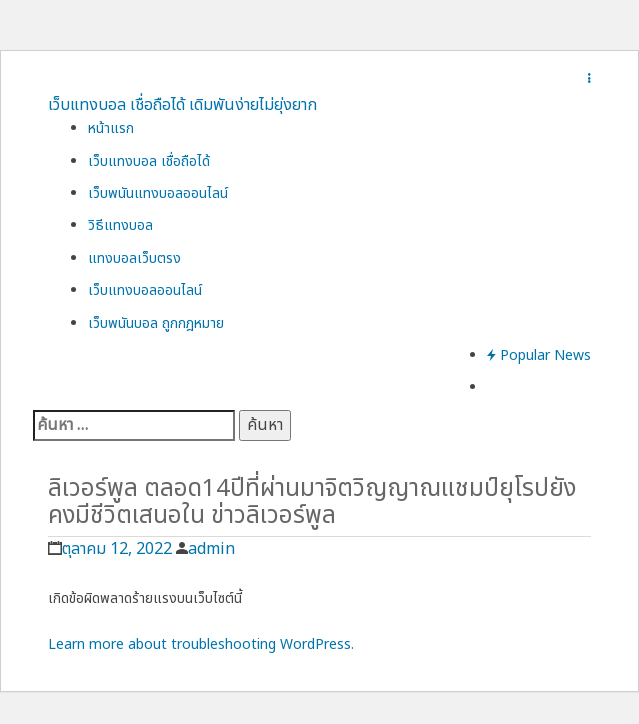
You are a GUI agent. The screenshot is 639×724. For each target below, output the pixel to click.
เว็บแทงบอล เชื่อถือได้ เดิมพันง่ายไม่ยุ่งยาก (182, 105)
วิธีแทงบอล (120, 225)
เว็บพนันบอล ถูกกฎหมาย (156, 323)
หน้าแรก (111, 128)
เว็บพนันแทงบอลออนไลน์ (158, 193)
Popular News (539, 355)
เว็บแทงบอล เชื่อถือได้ (149, 161)
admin (211, 549)
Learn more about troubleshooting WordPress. (201, 644)
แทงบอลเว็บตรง (134, 258)
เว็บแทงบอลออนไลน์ (145, 290)
